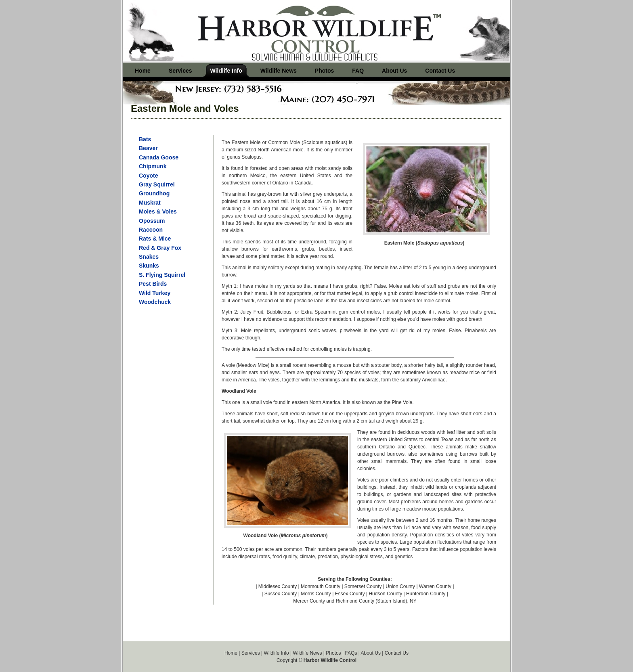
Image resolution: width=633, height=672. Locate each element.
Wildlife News (307, 653)
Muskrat (150, 203)
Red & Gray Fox (160, 248)
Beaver (148, 148)
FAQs (351, 653)
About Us (371, 653)
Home (231, 653)
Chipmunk (153, 166)
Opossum (152, 221)
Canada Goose (159, 157)
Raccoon (151, 230)
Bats (145, 139)
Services (251, 653)
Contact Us (397, 653)
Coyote (148, 176)
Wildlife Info (277, 653)
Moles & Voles (158, 211)
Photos (333, 653)
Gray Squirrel (157, 184)
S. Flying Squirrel (162, 275)
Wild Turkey (155, 293)
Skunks (149, 266)
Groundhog (154, 193)
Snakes (149, 257)
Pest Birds (153, 284)
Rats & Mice (155, 239)
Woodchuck (155, 302)
